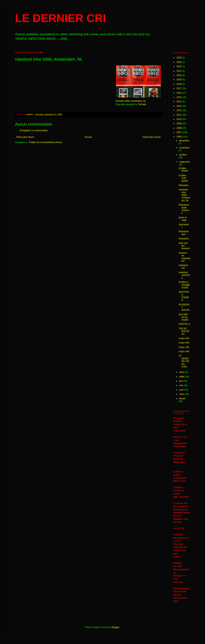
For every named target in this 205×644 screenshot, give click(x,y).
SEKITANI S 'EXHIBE (184, 296)
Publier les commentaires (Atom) (46, 142)
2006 (179, 137)
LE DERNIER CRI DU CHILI (184, 361)
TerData (142, 104)
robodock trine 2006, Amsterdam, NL (184, 195)
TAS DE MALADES (184, 331)
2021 (179, 71)
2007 (179, 132)
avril (182, 390)
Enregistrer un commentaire (34, 130)
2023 (179, 62)
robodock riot (183, 267)
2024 (179, 58)
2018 (179, 84)
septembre (185, 162)
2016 (179, 93)
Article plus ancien (152, 137)
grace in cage (183, 219)
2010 (179, 119)
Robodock (184, 239)
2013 (179, 106)
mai (181, 385)
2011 (179, 115)
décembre (184, 141)
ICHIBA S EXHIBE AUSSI (184, 285)
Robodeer (184, 185)
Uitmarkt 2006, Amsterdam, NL (131, 101)
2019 (179, 80)
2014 (179, 102)
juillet (182, 377)
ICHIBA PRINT (183, 170)
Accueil (88, 137)
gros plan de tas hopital (183, 317)
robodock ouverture (184, 275)
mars (182, 394)
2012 (179, 110)
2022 (179, 66)
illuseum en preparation (184, 257)
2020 (179, 75)
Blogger (116, 627)
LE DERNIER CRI (60, 18)
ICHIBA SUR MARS (183, 178)
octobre (183, 155)
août (182, 372)
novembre (184, 148)
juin (181, 381)
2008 (179, 128)
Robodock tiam (184, 233)
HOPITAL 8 (184, 324)
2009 (179, 124)
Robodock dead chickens (184, 209)
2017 (179, 88)
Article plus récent (25, 137)
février (182, 399)
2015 (179, 97)
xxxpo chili (184, 338)
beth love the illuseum (184, 246)
